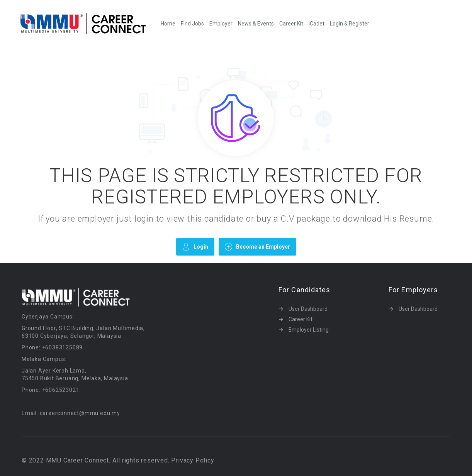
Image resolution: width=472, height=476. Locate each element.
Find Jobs (192, 24)
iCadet (317, 24)
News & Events (256, 24)
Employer (221, 24)
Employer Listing (309, 330)
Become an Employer (257, 246)
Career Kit (291, 24)
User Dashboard (308, 309)
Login (195, 246)
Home (168, 24)
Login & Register (350, 24)
